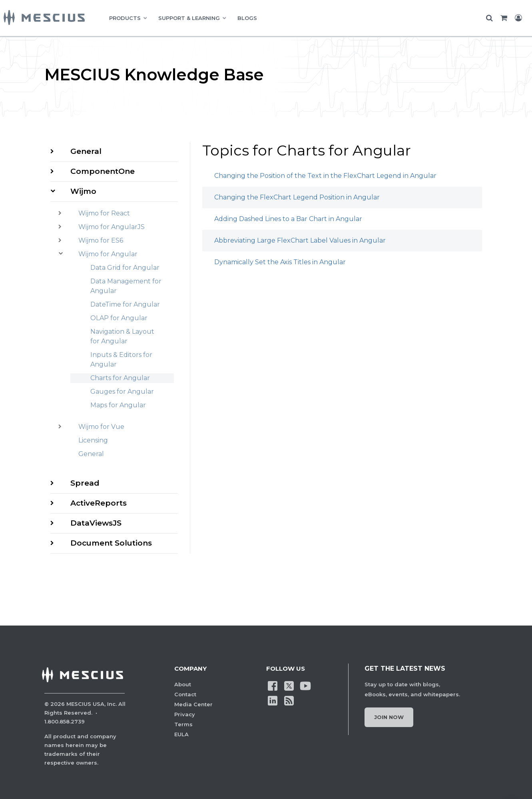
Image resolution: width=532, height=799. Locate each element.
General (86, 151)
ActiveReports (99, 503)
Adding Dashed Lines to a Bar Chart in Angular (288, 219)
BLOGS (247, 18)
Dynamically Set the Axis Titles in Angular (280, 262)
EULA (181, 734)
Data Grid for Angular (125, 268)
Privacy (185, 714)
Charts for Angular (120, 378)
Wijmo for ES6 (101, 240)
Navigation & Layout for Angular (122, 336)
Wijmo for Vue (101, 427)
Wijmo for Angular (108, 254)
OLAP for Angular (119, 318)
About (183, 684)
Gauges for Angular (122, 392)
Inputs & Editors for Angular (121, 360)
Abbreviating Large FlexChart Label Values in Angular (300, 240)
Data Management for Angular (126, 286)
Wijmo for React (104, 213)
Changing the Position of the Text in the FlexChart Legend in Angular (325, 176)
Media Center (193, 704)
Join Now (389, 717)
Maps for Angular (118, 405)
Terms (183, 724)
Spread (85, 483)
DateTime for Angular (125, 304)
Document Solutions (111, 543)
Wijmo (83, 191)
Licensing (93, 440)
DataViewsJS (96, 523)
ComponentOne (103, 171)
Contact (185, 694)
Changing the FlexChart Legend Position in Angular (297, 197)
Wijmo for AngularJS (112, 227)
